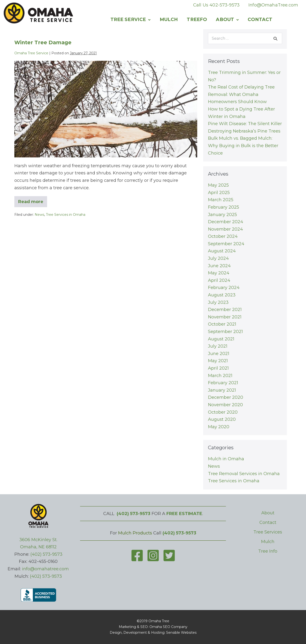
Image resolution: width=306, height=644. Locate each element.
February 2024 (224, 288)
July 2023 (218, 302)
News (39, 215)
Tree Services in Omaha (66, 215)
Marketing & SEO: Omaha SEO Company (153, 627)
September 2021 (225, 332)
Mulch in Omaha (226, 459)
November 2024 (225, 229)
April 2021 (218, 368)
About (225, 19)
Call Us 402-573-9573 (216, 5)
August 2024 (222, 251)
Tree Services (268, 532)
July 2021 (218, 346)
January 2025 (222, 215)
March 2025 (221, 200)
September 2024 (226, 244)
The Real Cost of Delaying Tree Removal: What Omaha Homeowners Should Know (241, 94)
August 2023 (222, 295)
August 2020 (222, 419)
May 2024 (219, 273)
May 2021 (218, 361)
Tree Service (128, 19)
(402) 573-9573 (46, 554)
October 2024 (223, 236)
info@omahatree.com (45, 569)
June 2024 (219, 266)
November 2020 (225, 405)
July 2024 (218, 258)
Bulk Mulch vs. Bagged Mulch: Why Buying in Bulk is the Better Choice (243, 146)
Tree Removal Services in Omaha (244, 474)
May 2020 (219, 427)
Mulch (169, 19)
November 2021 (225, 317)
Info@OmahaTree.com (273, 5)
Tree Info (268, 551)
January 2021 (222, 390)
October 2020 (223, 412)
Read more (33, 203)
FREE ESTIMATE (184, 514)
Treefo (197, 19)
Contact (260, 19)
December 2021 (225, 310)
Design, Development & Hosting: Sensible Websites (153, 633)
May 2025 (218, 185)
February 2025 (224, 207)
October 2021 (222, 324)
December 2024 (226, 222)
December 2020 (226, 397)
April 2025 (219, 193)
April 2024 (219, 280)
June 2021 (219, 354)
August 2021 (221, 339)
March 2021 (220, 376)
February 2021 (223, 383)
